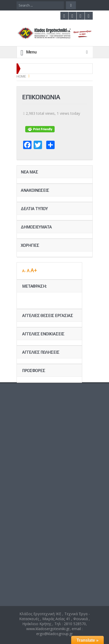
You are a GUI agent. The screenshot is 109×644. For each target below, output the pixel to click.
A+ (34, 270)
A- (24, 271)
